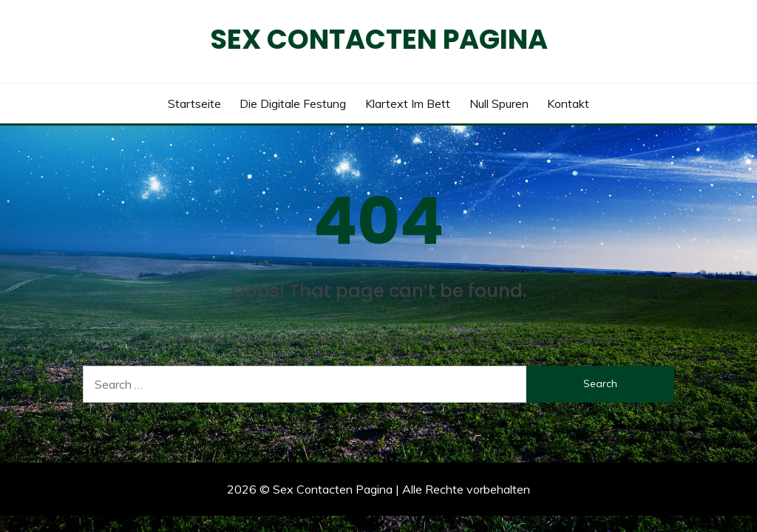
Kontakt (568, 103)
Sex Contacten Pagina (379, 39)
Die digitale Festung (293, 103)
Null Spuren (499, 103)
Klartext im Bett (408, 103)
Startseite (194, 103)
